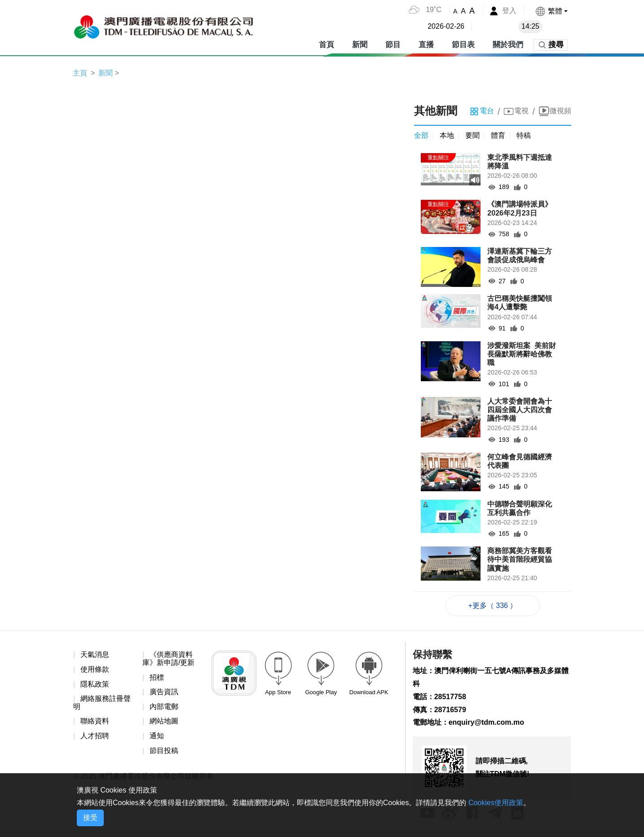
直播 (426, 45)
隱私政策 (95, 684)
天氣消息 (95, 654)
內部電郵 (164, 707)
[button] (551, 11)
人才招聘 (95, 736)
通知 (157, 736)
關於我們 (508, 45)
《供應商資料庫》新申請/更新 (168, 659)
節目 (393, 45)
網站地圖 (164, 721)
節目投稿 (164, 751)
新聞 (360, 45)
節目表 (463, 45)
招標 (157, 677)
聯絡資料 (95, 721)
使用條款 (95, 669)
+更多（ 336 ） (493, 606)
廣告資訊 (164, 692)
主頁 (80, 73)
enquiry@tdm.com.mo (487, 722)
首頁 (326, 45)
